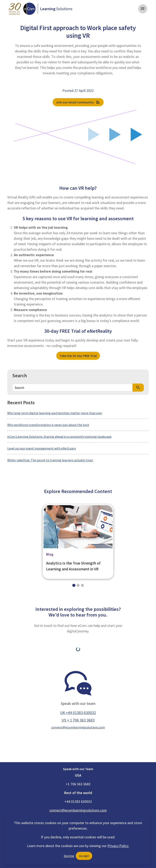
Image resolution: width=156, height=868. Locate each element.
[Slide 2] (82, 585)
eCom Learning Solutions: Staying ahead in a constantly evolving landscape (59, 437)
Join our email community (78, 102)
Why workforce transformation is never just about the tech (48, 425)
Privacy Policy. (118, 846)
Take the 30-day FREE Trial (78, 356)
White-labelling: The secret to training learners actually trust (50, 460)
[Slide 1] (78, 585)
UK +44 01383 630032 (78, 713)
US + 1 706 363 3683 (78, 720)
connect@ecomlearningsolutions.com (78, 727)
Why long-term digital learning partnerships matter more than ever (55, 413)
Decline (69, 856)
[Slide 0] (74, 585)
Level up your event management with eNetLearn (42, 448)
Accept (84, 856)
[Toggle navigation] (143, 9)
